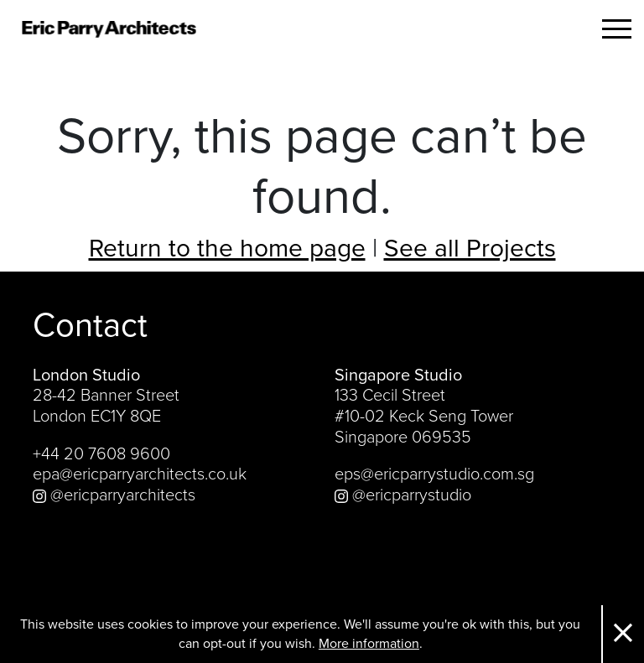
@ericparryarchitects (114, 495)
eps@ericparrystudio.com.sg (434, 474)
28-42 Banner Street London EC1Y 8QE (106, 406)
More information (369, 644)
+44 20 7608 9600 (101, 454)
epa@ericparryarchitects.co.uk (140, 474)
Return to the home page (227, 249)
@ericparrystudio (403, 495)
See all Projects (470, 249)
